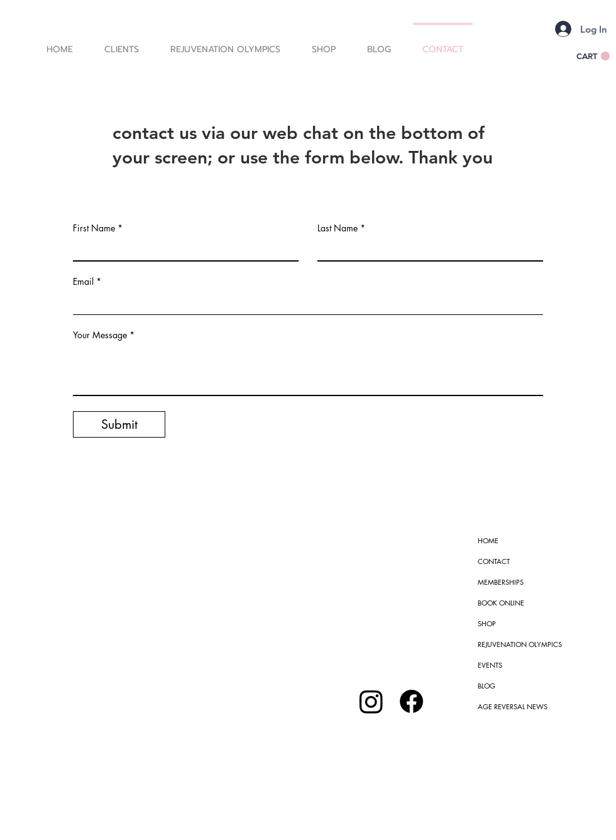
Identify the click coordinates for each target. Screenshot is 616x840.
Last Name (338, 228)
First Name (94, 228)
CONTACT (494, 561)
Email (83, 282)
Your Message (100, 335)
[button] (122, 44)
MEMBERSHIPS (501, 582)
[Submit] (119, 424)
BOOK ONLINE (501, 603)
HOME (488, 540)
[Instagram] (371, 701)
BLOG (487, 686)
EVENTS (490, 665)
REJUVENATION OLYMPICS (520, 644)
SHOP (487, 623)
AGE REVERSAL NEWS (513, 706)
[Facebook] (411, 701)
